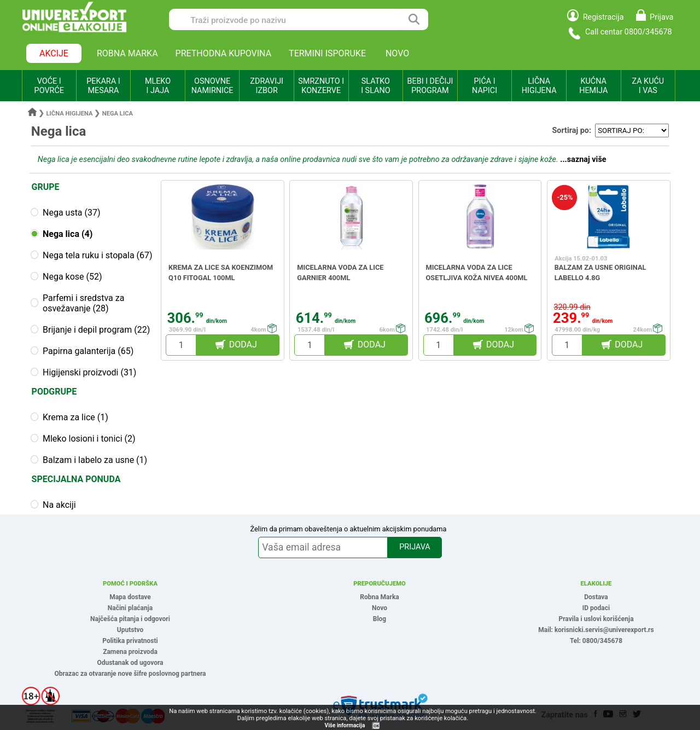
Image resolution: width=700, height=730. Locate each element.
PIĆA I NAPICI (485, 86)
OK (376, 726)
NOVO (397, 53)
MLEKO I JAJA (158, 86)
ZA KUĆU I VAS (648, 86)
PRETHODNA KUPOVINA (224, 53)
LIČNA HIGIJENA (539, 86)
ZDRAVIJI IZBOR (267, 86)
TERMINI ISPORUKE (327, 53)
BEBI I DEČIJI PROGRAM (430, 86)
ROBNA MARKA (127, 53)
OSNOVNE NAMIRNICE (212, 86)
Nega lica (118, 114)
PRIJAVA (415, 547)
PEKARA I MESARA (103, 86)
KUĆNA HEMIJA (593, 86)
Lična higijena (71, 114)
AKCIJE (54, 53)
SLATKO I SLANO (375, 86)
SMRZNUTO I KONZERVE (321, 86)
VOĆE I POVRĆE (49, 86)
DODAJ (243, 344)
